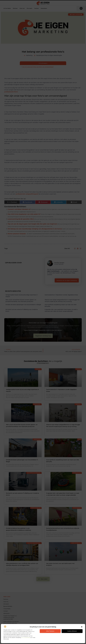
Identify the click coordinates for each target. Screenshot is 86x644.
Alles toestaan (50, 631)
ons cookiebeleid (26, 637)
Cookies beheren (72, 631)
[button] (82, 627)
